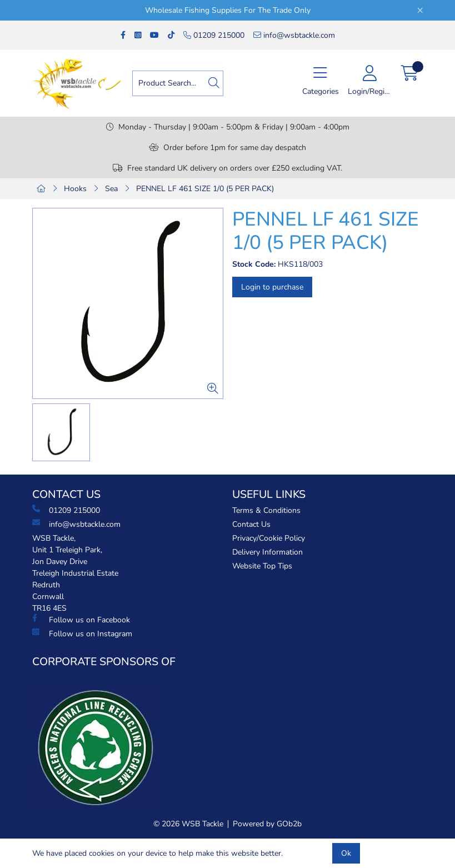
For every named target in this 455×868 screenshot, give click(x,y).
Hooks (75, 189)
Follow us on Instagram (82, 633)
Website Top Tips (262, 566)
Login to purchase (272, 287)
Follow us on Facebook (81, 620)
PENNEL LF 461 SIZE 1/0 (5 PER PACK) (205, 189)
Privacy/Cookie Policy (269, 538)
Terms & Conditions (266, 510)
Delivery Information (267, 552)
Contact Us (251, 524)
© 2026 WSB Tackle (188, 824)
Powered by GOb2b (267, 824)
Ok (346, 853)
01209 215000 (214, 35)
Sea (111, 189)
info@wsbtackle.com (294, 35)
